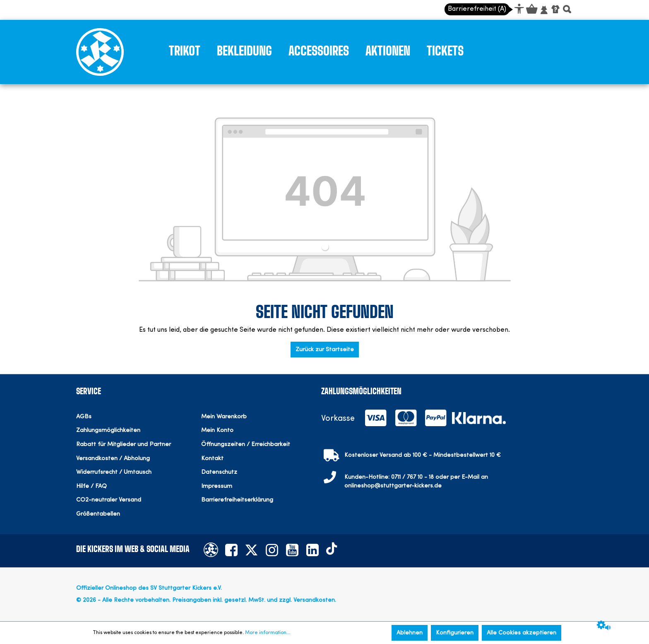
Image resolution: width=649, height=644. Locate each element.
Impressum (217, 486)
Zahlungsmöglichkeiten (108, 431)
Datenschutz (219, 472)
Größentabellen (98, 514)
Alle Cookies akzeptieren (522, 633)
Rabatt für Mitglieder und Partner (124, 445)
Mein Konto (217, 431)
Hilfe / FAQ (91, 486)
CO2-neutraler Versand (109, 500)
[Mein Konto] (544, 10)
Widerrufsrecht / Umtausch (114, 472)
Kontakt (212, 459)
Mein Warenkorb (224, 417)
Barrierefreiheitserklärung (237, 500)
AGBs (84, 417)
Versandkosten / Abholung (113, 459)
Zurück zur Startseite (325, 350)
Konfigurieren (455, 633)
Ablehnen (410, 633)
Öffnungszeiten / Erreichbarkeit (246, 445)
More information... (268, 633)
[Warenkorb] (531, 10)
